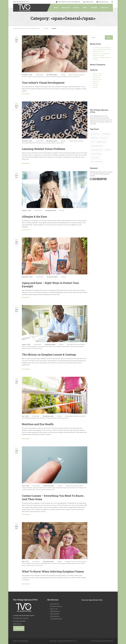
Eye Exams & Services (56, 606)
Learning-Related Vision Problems (32, 143)
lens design (80, 488)
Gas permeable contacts (60, 488)
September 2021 (97, 80)
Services (76, 8)
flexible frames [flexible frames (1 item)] (95, 138)
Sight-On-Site (54, 609)
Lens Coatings (57, 347)
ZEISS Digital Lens (55, 611)
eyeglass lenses (37, 347)
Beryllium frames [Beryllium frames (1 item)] (95, 134)
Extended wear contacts (45, 488)
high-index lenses (47, 347)
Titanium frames (31, 565)
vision (44, 143)
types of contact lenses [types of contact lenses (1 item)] (97, 162)
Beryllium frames (70, 562)
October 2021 (96, 78)
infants (60, 77)
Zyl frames (40, 565)
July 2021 (95, 84)
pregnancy (76, 77)
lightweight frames (47, 563)
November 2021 (97, 76)
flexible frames (31, 563)
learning (80, 141)
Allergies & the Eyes (34, 217)
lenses (64, 347)
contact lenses (73, 141)
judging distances (68, 77)
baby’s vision (73, 75)
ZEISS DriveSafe (55, 614)
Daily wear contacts (32, 488)
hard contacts (72, 488)
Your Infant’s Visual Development (43, 83)
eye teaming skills (38, 77)
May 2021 (95, 87)
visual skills (60, 143)
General (63, 75)
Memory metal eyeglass (60, 563)
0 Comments (40, 75)
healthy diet (28, 418)
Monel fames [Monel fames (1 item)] (108, 150)
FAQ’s (85, 8)
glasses (38, 563)
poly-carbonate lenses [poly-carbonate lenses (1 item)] (96, 154)
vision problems (51, 143)
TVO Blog (94, 8)
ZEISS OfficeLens (55, 616)
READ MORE (26, 94)
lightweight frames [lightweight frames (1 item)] (101, 142)
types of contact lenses (48, 490)
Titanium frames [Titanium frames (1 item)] (95, 158)
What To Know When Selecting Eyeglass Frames (53, 571)
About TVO (66, 8)
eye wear (29, 347)
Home (56, 8)
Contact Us (105, 8)
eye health (76, 416)
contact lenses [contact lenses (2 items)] (106, 134)
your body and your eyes (61, 418)
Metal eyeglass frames (74, 563)
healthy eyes (36, 418)
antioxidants (69, 416)
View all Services (55, 604)
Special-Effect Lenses (34, 490)
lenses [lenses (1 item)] (93, 142)
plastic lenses (70, 347)
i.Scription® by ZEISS (56, 619)
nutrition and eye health (47, 418)
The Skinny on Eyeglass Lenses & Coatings (49, 355)
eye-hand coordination (50, 77)
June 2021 (96, 86)
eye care (79, 75)
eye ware (78, 562)
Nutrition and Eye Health (38, 424)
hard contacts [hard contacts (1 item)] (104, 138)
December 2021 (97, 74)
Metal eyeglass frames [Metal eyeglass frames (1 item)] (97, 150)
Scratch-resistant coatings (34, 348)
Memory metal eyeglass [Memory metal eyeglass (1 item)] (97, 146)
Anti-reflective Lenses (73, 344)
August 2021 (96, 82)
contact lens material (72, 486)
